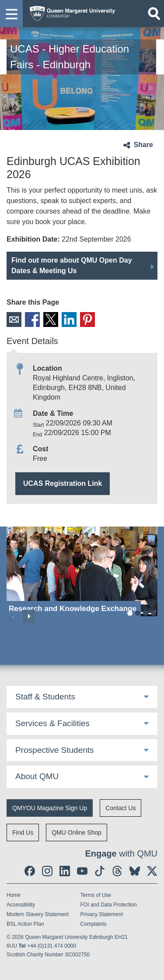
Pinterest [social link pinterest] (87, 320)
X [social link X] (51, 320)
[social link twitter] (152, 871)
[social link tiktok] (100, 871)
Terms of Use (96, 895)
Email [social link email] (14, 320)
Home (14, 895)
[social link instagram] (47, 871)
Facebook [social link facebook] (32, 320)
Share (143, 145)
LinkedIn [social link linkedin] (69, 320)
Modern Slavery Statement (38, 914)
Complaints (94, 924)
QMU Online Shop (77, 832)
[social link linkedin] (65, 871)
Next (29, 616)
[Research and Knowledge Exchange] (82, 571)
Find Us (23, 832)
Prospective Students (55, 750)
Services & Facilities (52, 723)
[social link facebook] (30, 871)
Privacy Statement (102, 914)
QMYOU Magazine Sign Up (50, 808)
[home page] (70, 12)
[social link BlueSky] (135, 871)
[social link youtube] (82, 871)
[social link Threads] (117, 871)
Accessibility (21, 905)
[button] (11, 14)
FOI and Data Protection (109, 905)
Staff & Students (45, 697)
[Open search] (154, 14)
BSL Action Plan (25, 924)
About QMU (37, 776)
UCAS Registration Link (63, 483)
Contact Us (120, 808)
